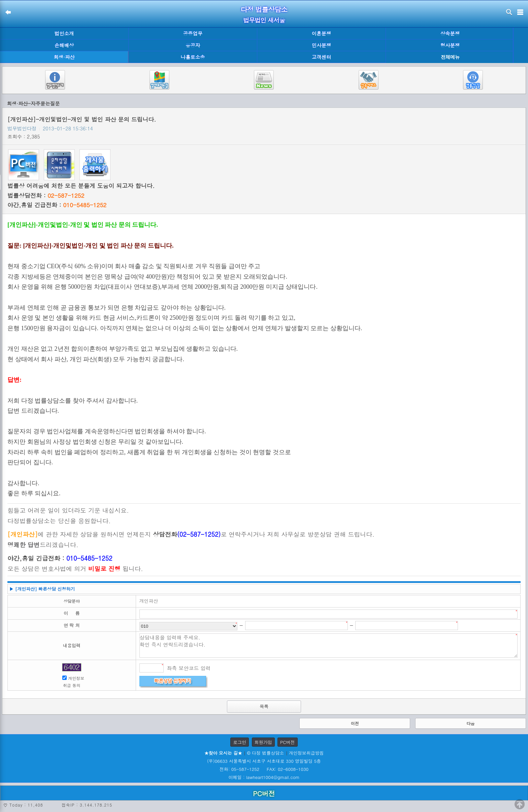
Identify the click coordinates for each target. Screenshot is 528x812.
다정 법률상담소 (264, 9)
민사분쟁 (322, 45)
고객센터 (322, 57)
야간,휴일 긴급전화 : (57, 205)
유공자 (193, 45)
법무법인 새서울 (264, 20)
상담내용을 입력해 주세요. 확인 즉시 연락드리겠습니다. (329, 646)
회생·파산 (64, 57)
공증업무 (193, 33)
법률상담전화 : (46, 195)
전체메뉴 (450, 57)
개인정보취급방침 (306, 753)
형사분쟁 (450, 45)
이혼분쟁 (322, 33)
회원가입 (263, 742)
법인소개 (64, 33)
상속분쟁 (450, 33)
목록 (264, 706)
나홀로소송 (193, 57)
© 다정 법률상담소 (265, 753)
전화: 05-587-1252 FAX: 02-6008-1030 (264, 769)
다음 (470, 723)
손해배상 (64, 45)
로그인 (240, 742)
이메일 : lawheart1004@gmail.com (264, 777)
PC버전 (288, 742)
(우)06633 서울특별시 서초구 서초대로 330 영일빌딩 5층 (264, 761)
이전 (355, 723)
